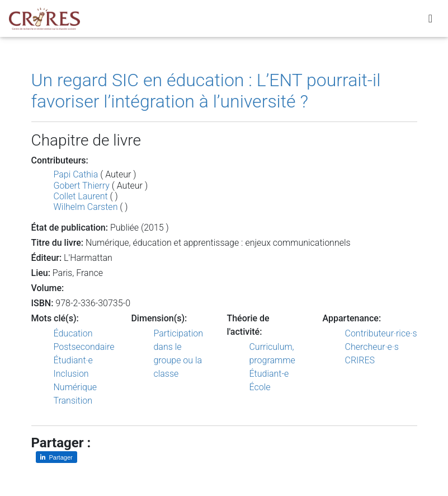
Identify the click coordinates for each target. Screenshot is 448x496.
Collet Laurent (81, 196)
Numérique (76, 387)
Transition (73, 401)
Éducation (73, 333)
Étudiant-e (269, 374)
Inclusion (71, 374)
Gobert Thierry (82, 186)
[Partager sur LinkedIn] (56, 457)
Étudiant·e (73, 360)
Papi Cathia (76, 174)
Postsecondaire (84, 347)
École (260, 387)
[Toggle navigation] (430, 21)
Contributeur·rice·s (381, 333)
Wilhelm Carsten (86, 207)
